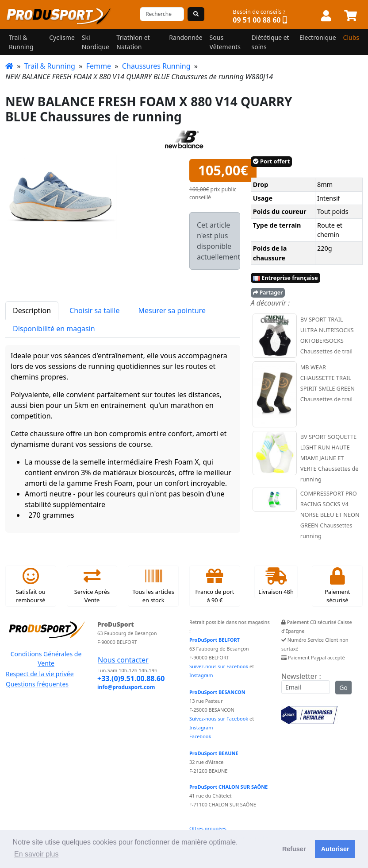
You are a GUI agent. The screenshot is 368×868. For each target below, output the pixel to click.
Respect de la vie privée (40, 674)
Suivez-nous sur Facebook (219, 666)
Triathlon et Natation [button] (133, 42)
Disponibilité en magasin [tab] (54, 329)
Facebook (200, 736)
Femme (99, 66)
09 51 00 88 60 (257, 20)
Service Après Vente (92, 586)
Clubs (351, 37)
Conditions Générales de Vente (46, 659)
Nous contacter (123, 660)
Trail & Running (50, 66)
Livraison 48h (276, 581)
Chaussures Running (156, 66)
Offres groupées (208, 828)
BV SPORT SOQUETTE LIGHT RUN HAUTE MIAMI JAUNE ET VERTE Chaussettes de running (330, 458)
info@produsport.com (126, 687)
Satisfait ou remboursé (31, 586)
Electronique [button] (318, 37)
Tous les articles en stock (153, 586)
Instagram (201, 675)
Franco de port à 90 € (215, 586)
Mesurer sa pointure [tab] (172, 310)
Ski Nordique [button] (96, 42)
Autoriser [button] (335, 849)
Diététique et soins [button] (270, 42)
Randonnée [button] (186, 37)
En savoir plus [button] (36, 854)
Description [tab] (32, 310)
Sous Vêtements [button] (225, 42)
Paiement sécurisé (337, 586)
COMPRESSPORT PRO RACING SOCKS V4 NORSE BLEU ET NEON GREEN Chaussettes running (330, 515)
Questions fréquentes (37, 684)
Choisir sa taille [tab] (94, 310)
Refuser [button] (294, 849)
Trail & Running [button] (21, 42)
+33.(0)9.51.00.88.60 (131, 678)
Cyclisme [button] (62, 37)
